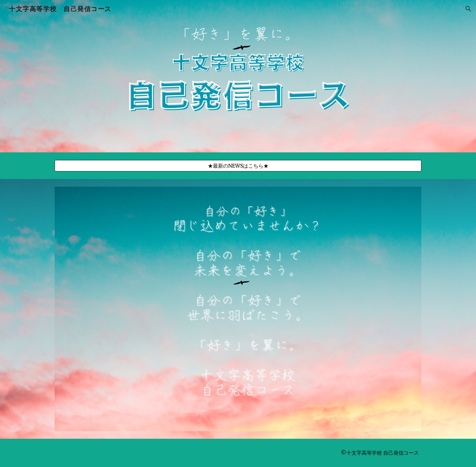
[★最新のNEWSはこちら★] (238, 166)
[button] (468, 9)
